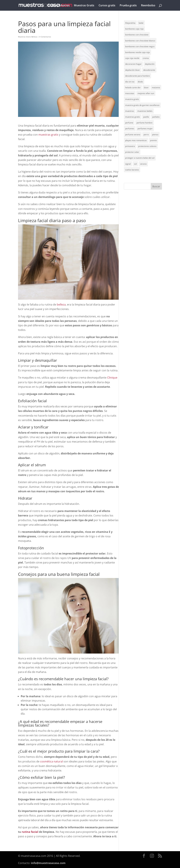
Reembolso (148, 6)
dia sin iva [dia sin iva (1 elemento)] (130, 82)
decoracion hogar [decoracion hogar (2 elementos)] (133, 64)
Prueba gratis (128, 6)
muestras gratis (48, 135)
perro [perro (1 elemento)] (146, 134)
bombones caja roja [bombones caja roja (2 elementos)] (134, 29)
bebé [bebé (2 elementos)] (141, 23)
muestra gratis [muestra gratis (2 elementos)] (132, 99)
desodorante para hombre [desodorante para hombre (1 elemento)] (137, 76)
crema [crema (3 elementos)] (146, 58)
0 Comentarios (45, 37)
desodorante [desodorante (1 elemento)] (149, 70)
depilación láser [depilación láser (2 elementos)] (133, 70)
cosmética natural (51, 761)
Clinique (112, 378)
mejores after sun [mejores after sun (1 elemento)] (146, 93)
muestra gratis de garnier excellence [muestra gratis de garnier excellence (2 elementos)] (142, 105)
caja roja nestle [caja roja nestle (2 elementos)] (132, 58)
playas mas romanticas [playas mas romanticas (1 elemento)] (136, 140)
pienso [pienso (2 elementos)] (155, 134)
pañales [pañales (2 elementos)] (156, 117)
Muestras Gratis (84, 6)
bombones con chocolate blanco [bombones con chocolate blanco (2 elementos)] (140, 41)
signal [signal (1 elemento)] (128, 164)
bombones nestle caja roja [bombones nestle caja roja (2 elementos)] (137, 52)
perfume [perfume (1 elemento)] (129, 123)
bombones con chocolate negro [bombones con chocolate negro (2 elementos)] (140, 46)
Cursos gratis (107, 6)
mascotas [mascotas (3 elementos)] (130, 93)
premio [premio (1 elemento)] (153, 140)
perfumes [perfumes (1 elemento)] (130, 128)
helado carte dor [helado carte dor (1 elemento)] (133, 87)
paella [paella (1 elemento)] (146, 117)
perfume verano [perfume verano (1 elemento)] (133, 134)
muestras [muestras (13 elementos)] (130, 111)
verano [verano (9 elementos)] (143, 164)
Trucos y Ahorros (58, 6)
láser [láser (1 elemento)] (146, 87)
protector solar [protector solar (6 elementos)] (132, 152)
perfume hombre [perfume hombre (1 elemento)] (144, 123)
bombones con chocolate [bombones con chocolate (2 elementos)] (137, 35)
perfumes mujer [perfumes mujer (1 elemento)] (145, 128)
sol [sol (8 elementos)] (135, 164)
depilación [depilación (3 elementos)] (150, 64)
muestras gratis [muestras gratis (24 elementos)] (133, 117)
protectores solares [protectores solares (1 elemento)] (147, 146)
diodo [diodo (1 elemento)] (140, 82)
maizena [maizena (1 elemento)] (156, 87)
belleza (61, 305)
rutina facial (30, 832)
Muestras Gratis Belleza (28, 37)
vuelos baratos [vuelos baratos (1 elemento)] (132, 170)
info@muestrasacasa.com (48, 863)
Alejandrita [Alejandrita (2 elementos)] (130, 23)
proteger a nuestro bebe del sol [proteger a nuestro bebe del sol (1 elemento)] (140, 158)
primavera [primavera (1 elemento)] (130, 146)
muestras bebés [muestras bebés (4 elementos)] (145, 111)
